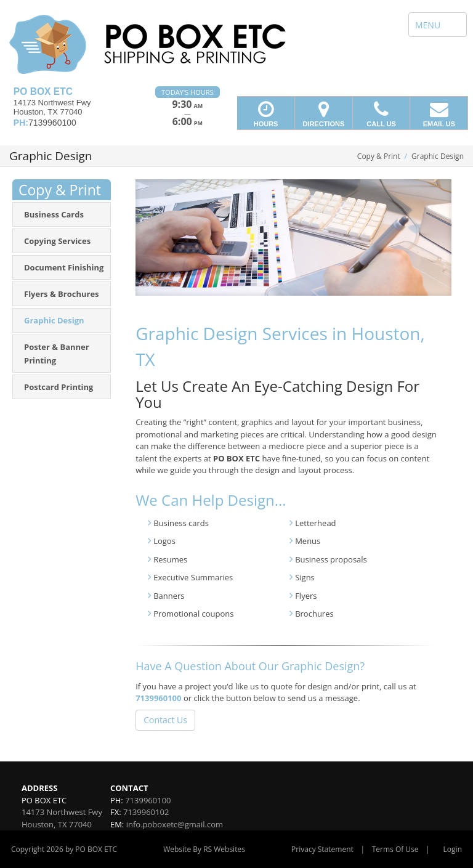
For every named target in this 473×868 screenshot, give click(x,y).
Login (453, 849)
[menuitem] (62, 214)
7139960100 (158, 698)
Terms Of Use (395, 849)
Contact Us (165, 720)
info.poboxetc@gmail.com (175, 824)
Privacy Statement (322, 849)
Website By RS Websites (204, 849)
